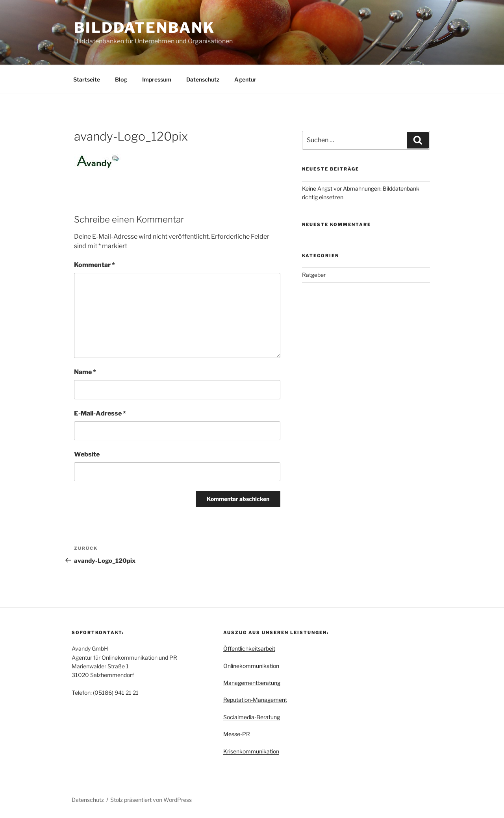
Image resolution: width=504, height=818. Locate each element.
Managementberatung (252, 683)
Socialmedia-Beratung (252, 717)
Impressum (157, 79)
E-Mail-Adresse (100, 413)
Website (87, 454)
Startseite (87, 79)
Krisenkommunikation (251, 751)
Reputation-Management (255, 700)
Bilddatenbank (144, 28)
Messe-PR (237, 734)
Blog (121, 79)
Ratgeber (314, 275)
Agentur (245, 79)
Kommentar (94, 265)
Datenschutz (203, 79)
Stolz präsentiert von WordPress (151, 800)
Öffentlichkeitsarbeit (249, 648)
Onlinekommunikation (251, 666)
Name (85, 372)
